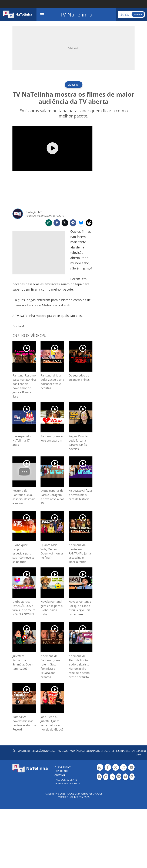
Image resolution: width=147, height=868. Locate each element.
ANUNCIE (60, 775)
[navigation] (42, 14)
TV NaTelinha (76, 14)
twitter (65, 223)
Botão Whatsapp (100, 768)
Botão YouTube (131, 768)
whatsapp (49, 223)
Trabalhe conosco (67, 783)
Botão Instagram (123, 768)
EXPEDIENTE (62, 771)
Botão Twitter (116, 768)
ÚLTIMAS (18, 751)
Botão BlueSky (125, 777)
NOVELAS (50, 751)
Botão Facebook (108, 768)
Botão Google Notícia (106, 777)
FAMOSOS (62, 751)
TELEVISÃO (37, 751)
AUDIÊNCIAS (77, 751)
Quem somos (63, 767)
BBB (27, 751)
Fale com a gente (66, 780)
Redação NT (34, 212)
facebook (57, 223)
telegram (73, 223)
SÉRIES (116, 751)
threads (89, 223)
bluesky (81, 223)
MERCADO (104, 751)
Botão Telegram (99, 777)
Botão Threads (132, 777)
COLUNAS (91, 751)
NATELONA (128, 751)
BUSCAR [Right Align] (138, 14)
